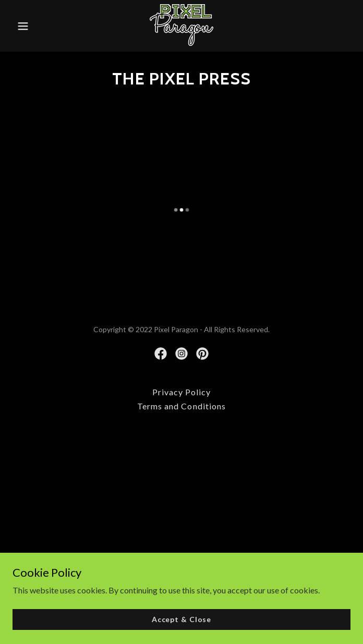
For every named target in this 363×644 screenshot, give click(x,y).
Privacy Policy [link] (181, 392)
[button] (36, 26)
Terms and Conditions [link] (181, 406)
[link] (181, 26)
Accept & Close (181, 619)
